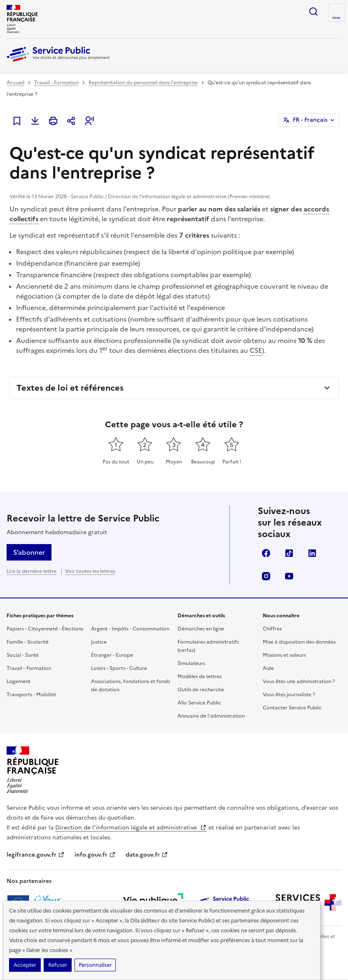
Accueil (15, 83)
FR (310, 120)
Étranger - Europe (112, 655)
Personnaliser (95, 965)
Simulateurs (191, 663)
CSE (256, 350)
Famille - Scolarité (28, 642)
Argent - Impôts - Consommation (130, 629)
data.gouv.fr (147, 855)
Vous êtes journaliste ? (289, 695)
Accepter (25, 965)
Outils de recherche (201, 690)
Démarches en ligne (201, 629)
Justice (99, 642)
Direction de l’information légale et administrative (131, 828)
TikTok (289, 553)
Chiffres (272, 629)
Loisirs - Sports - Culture (119, 668)
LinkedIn (312, 553)
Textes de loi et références (70, 388)
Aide (268, 668)
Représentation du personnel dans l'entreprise (143, 83)
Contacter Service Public (292, 708)
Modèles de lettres (200, 677)
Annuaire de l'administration (211, 716)
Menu (336, 18)
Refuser (58, 965)
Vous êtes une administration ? (299, 681)
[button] (89, 121)
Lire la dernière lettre (32, 571)
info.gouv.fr (95, 855)
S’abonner (29, 552)
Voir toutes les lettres (90, 571)
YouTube (289, 576)
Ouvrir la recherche (313, 12)
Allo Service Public (199, 703)
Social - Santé (23, 655)
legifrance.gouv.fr (36, 855)
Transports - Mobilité (31, 695)
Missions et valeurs (284, 655)
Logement (19, 681)
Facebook (266, 553)
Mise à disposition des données (299, 642)
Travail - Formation (56, 83)
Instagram (266, 576)
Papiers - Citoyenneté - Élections (45, 629)
